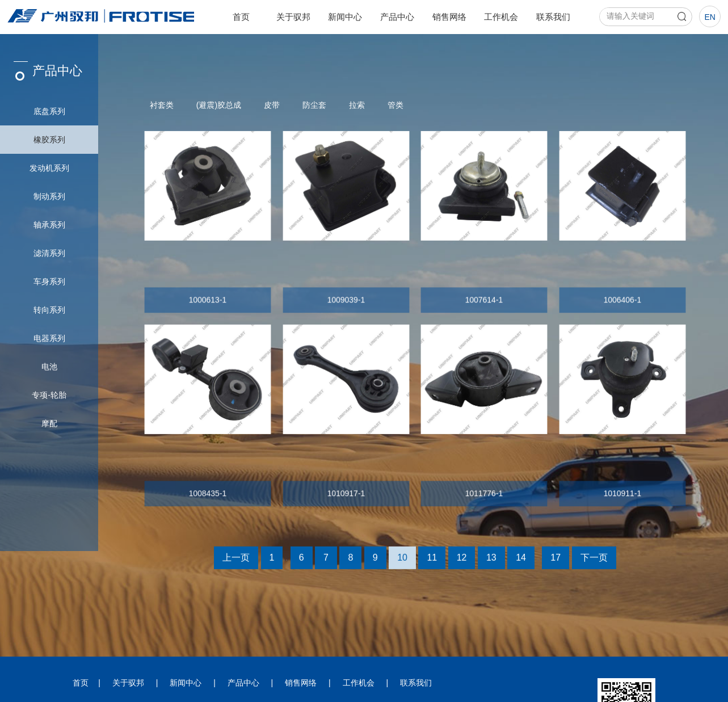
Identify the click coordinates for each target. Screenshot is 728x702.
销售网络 (449, 17)
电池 (49, 367)
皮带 (272, 105)
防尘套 (314, 105)
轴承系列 (49, 225)
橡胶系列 (49, 140)
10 (402, 564)
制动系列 (49, 196)
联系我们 (553, 17)
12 (462, 564)
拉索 (357, 105)
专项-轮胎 (49, 395)
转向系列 (49, 310)
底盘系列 (49, 111)
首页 (241, 17)
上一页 (236, 564)
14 (521, 564)
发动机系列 (49, 168)
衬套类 (162, 105)
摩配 (49, 423)
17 (556, 564)
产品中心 (397, 17)
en (710, 17)
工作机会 (501, 17)
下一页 (594, 564)
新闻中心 (345, 17)
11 (432, 564)
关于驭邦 (293, 17)
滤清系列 (49, 253)
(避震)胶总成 (219, 105)
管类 (395, 105)
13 (491, 564)
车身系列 (49, 281)
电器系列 (49, 338)
